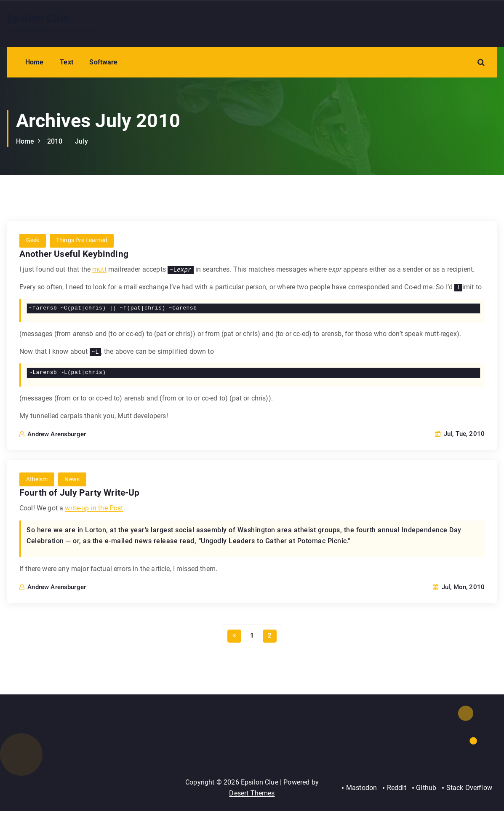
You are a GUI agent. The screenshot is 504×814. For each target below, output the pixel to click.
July (81, 141)
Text (67, 62)
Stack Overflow (469, 790)
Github (426, 790)
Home (35, 62)
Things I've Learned (83, 241)
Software (103, 62)
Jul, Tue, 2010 (460, 434)
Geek (33, 241)
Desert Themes (252, 796)
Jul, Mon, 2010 (459, 588)
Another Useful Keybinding (75, 254)
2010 (55, 141)
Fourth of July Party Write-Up (80, 493)
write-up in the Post (94, 509)
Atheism (37, 480)
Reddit (396, 790)
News (73, 480)
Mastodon (361, 790)
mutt (99, 270)
